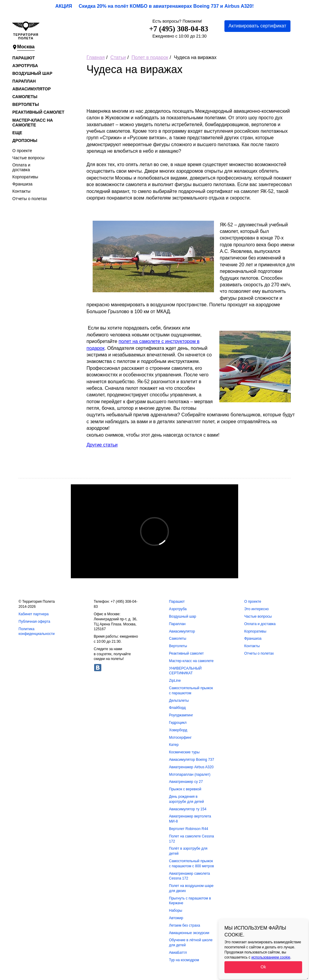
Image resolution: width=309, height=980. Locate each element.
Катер (174, 745)
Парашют (23, 58)
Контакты (21, 191)
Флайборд (178, 708)
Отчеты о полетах (30, 199)
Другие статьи (102, 445)
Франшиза (22, 184)
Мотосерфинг (180, 738)
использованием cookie (271, 957)
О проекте (22, 151)
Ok (263, 967)
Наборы (176, 911)
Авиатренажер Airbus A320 (191, 767)
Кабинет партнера (34, 614)
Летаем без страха (185, 925)
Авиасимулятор (31, 89)
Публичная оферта (34, 622)
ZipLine (175, 681)
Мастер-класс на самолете (33, 123)
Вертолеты (26, 104)
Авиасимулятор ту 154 (188, 809)
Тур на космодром (184, 960)
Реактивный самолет (38, 112)
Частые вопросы (28, 158)
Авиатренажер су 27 (186, 782)
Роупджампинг (181, 715)
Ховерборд (178, 730)
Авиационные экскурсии (189, 933)
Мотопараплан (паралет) (190, 775)
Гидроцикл (178, 723)
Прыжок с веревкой (185, 789)
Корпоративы (25, 177)
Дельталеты (179, 701)
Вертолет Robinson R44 (189, 829)
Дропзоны (25, 140)
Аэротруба (25, 66)
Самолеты (25, 97)
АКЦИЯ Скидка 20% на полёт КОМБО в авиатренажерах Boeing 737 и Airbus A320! (154, 6)
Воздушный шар (32, 73)
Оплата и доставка (21, 167)
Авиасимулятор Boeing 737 (192, 760)
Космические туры (184, 752)
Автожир (176, 918)
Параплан (24, 81)
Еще (17, 133)
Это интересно (256, 609)
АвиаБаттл (178, 953)
